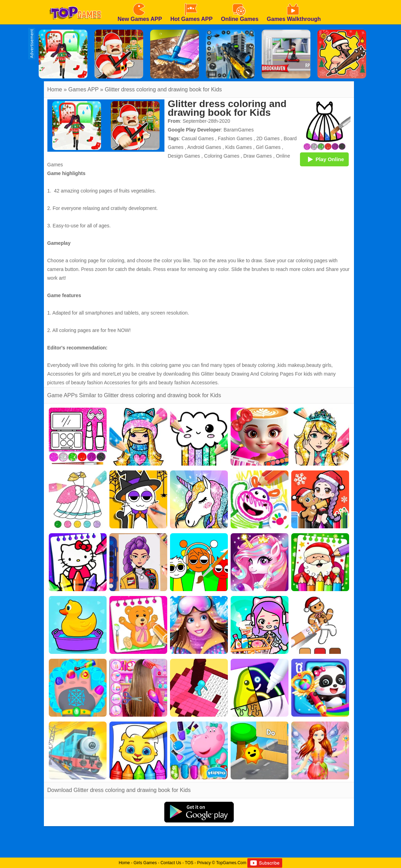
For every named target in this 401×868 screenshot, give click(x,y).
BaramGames (239, 130)
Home (55, 89)
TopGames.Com (231, 863)
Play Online (324, 159)
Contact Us (171, 863)
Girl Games (268, 147)
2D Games (268, 138)
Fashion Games (235, 138)
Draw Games (258, 156)
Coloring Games (222, 156)
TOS (189, 863)
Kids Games (238, 147)
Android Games (204, 147)
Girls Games (145, 863)
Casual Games (198, 138)
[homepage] (75, 2)
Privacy (204, 863)
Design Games (184, 156)
